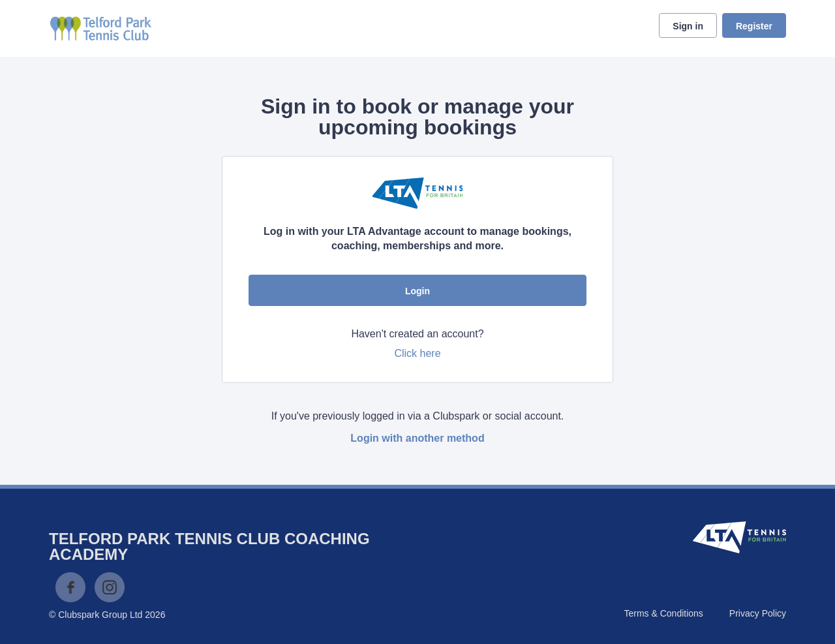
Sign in (688, 26)
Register (754, 26)
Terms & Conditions (663, 613)
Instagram (110, 587)
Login (417, 291)
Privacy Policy (758, 613)
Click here (417, 353)
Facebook (70, 587)
